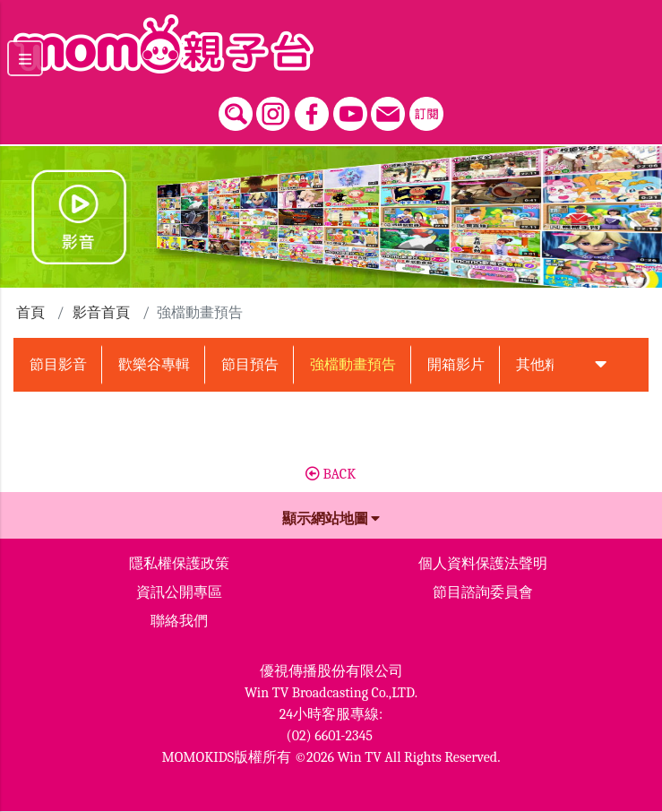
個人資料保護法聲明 (483, 564)
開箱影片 (456, 365)
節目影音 (58, 365)
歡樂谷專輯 (154, 365)
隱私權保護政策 (179, 564)
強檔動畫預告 (353, 365)
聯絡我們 (179, 621)
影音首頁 (101, 313)
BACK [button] (331, 474)
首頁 (30, 313)
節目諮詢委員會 (483, 592)
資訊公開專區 (179, 592)
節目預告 (250, 365)
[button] (601, 365)
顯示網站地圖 (331, 519)
